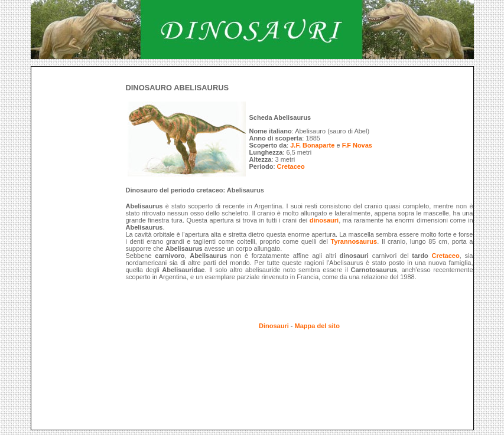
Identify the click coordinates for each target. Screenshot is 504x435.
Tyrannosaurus (354, 241)
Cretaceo (291, 166)
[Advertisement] (246, 71)
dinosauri (324, 220)
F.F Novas (357, 145)
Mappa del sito (317, 326)
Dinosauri (274, 326)
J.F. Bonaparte (312, 145)
